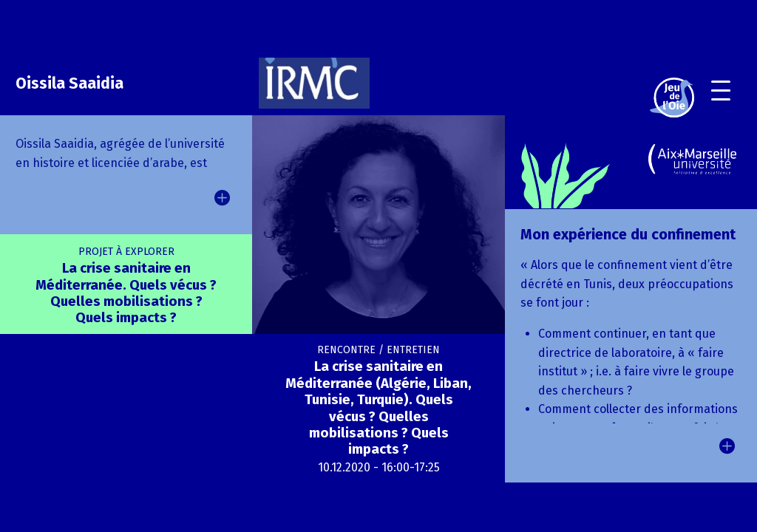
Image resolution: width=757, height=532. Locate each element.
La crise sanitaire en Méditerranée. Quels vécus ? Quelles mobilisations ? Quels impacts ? (126, 286)
